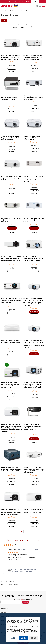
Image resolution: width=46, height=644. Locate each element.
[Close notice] (38, 619)
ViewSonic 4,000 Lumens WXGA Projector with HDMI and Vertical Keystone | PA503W (11, 138)
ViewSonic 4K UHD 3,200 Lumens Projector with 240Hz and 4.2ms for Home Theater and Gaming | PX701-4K (34, 179)
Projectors (16, 11)
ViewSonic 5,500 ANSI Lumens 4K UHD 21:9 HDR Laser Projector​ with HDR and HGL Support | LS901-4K (34, 511)
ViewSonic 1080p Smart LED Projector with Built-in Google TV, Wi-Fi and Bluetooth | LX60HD (11, 469)
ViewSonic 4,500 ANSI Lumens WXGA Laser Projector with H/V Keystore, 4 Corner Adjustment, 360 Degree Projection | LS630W (12, 512)
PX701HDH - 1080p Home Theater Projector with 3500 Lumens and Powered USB (11, 220)
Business (28, 2)
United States (27, 599)
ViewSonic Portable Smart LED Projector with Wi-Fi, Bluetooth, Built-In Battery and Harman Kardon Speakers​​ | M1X (33, 427)
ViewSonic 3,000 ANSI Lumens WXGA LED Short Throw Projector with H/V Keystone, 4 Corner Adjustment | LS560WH (33, 259)
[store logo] (16, 6)
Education (21, 2)
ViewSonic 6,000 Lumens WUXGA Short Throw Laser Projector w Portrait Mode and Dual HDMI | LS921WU (11, 259)
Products (9, 11)
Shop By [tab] (4, 20)
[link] (23, 570)
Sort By (15, 27)
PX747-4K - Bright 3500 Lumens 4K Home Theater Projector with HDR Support (34, 220)
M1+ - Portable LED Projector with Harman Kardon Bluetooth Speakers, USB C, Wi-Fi (11, 98)
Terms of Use (23, 624)
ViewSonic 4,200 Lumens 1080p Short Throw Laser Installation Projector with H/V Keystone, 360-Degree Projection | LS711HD (33, 385)
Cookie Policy (16, 624)
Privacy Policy (10, 624)
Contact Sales (12, 109)
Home (3, 11)
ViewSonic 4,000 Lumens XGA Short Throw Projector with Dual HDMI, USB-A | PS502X (12, 300)
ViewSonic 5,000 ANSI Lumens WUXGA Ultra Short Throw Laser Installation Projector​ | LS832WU (11, 342)
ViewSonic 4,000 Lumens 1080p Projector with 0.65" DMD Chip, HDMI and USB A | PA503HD (10, 57)
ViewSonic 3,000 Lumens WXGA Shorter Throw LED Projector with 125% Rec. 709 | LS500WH (33, 57)
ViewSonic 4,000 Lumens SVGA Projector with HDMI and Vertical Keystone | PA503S (33, 98)
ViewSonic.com (12, 2)
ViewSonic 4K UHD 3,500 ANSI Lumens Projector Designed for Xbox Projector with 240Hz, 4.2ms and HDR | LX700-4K (11, 385)
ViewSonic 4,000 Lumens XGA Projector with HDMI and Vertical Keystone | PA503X (33, 138)
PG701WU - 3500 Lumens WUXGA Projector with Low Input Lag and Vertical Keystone (11, 178)
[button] (12, 71)
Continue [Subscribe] (26, 602)
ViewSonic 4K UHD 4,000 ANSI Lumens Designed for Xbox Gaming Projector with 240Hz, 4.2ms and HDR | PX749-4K (34, 470)
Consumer (35, 2)
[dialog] (23, 628)
